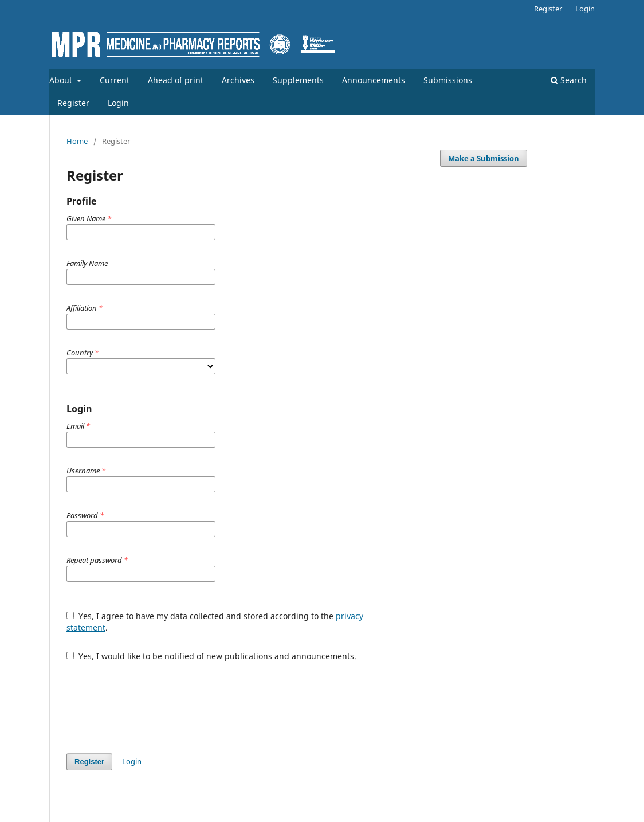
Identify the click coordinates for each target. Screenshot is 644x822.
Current (115, 80)
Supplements (298, 80)
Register (73, 103)
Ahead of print (176, 80)
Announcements (374, 80)
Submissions (448, 80)
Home (77, 141)
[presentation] (154, 702)
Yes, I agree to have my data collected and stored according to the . (215, 622)
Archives (238, 80)
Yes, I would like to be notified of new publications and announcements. (211, 656)
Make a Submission (484, 158)
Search (569, 80)
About (62, 80)
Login (118, 103)
